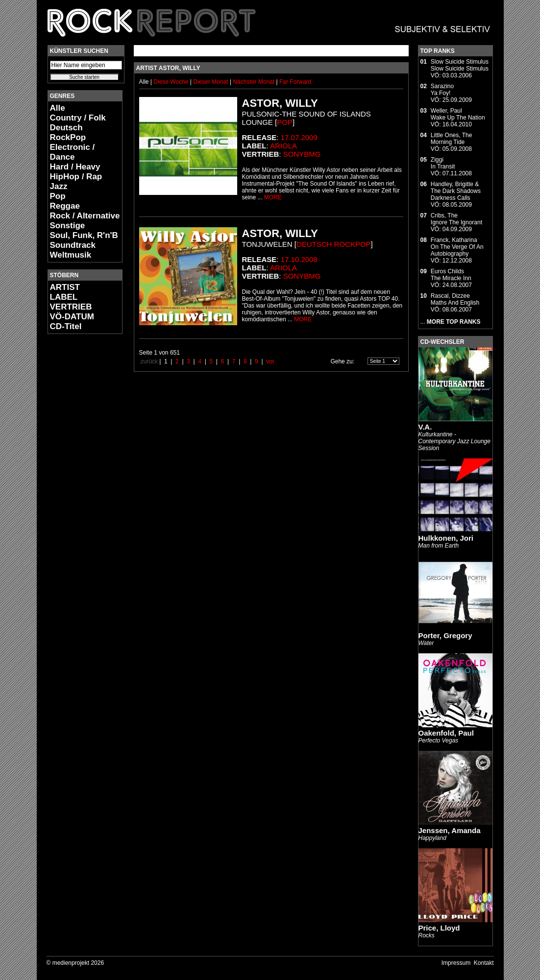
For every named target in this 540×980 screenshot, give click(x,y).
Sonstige (68, 226)
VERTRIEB (71, 307)
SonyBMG (302, 154)
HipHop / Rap (76, 177)
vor (270, 361)
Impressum (456, 963)
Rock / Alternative (85, 216)
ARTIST (65, 287)
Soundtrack (73, 245)
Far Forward (295, 82)
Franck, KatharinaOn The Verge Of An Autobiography (457, 247)
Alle (58, 108)
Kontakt (484, 963)
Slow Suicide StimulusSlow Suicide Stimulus (460, 65)
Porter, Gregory (445, 635)
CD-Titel (66, 326)
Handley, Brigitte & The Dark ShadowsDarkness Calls (456, 191)
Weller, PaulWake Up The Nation (458, 114)
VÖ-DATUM (72, 317)
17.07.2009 (299, 137)
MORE (273, 197)
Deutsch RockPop (68, 132)
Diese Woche (172, 82)
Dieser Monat (211, 82)
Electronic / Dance (73, 152)
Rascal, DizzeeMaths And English (455, 299)
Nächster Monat (254, 82)
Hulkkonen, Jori (446, 538)
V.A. (425, 427)
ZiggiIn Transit (443, 163)
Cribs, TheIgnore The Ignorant (456, 219)
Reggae (65, 206)
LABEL (64, 297)
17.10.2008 (299, 259)
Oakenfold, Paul (446, 733)
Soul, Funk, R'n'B (84, 235)
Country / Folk (78, 118)
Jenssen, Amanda (450, 830)
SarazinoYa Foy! (442, 90)
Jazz (59, 186)
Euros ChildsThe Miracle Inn (451, 275)
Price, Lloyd (439, 928)
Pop (58, 196)
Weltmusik (71, 255)
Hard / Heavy (75, 167)
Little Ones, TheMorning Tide (452, 139)
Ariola (283, 146)
